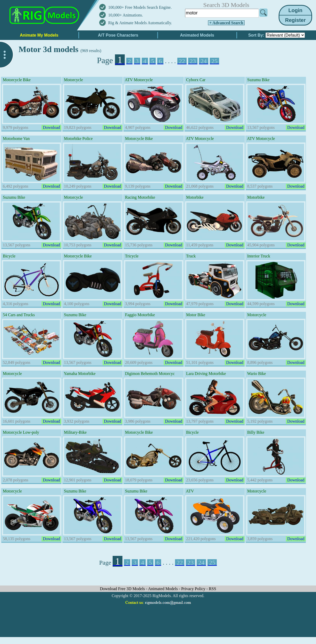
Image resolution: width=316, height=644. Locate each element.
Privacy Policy (194, 589)
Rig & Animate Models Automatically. (140, 23)
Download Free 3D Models (123, 589)
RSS (212, 589)
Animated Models (164, 589)
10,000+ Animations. (126, 15)
